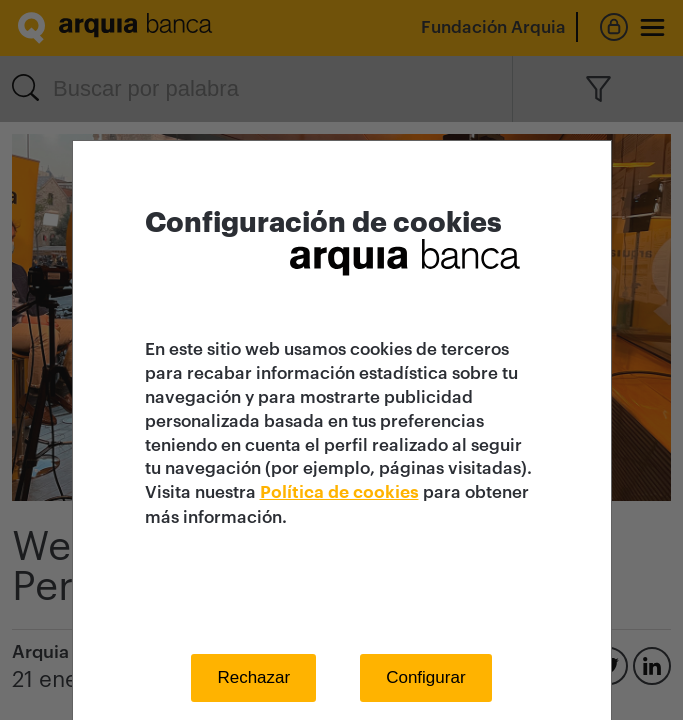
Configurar (425, 677)
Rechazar (253, 677)
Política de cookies (339, 492)
